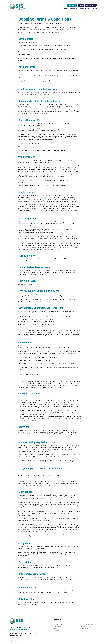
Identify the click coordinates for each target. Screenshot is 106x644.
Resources (57, 631)
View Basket (91, 5)
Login (81, 5)
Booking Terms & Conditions (88, 622)
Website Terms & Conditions (88, 624)
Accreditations (83, 9)
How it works (73, 9)
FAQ (89, 9)
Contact (95, 9)
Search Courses (72, 5)
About (66, 9)
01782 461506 (23, 629)
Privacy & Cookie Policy (87, 629)
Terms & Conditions (86, 626)
